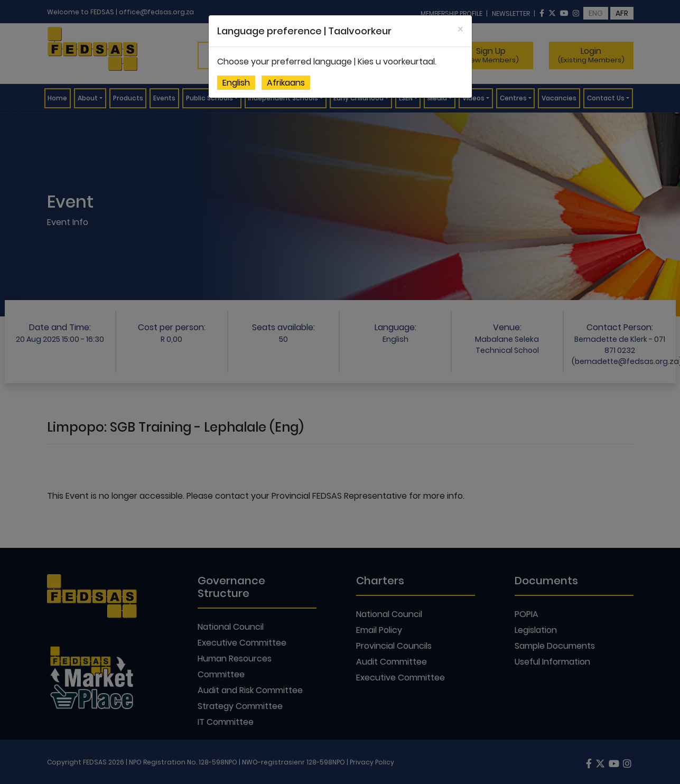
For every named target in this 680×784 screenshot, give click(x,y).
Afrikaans (286, 83)
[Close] (460, 29)
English (236, 83)
